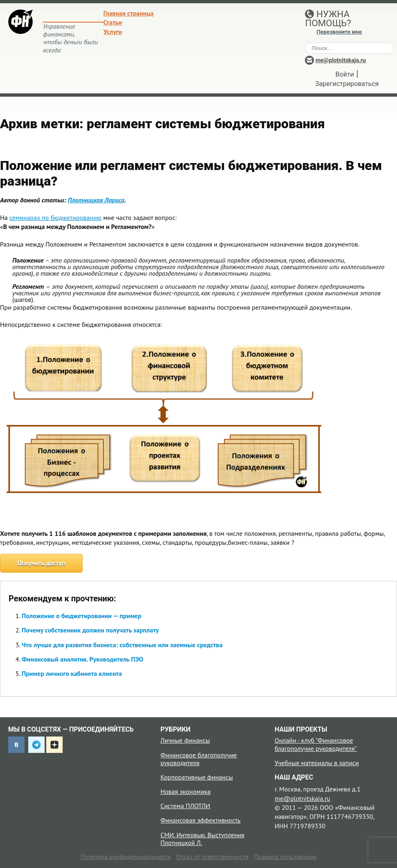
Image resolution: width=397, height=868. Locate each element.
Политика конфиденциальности (126, 857)
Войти (345, 74)
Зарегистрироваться (347, 84)
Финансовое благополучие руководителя (199, 759)
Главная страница (129, 13)
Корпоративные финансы (197, 777)
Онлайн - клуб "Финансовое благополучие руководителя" (316, 744)
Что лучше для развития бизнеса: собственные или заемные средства (122, 645)
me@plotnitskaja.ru (341, 60)
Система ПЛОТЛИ (185, 806)
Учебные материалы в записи (317, 763)
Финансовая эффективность (201, 820)
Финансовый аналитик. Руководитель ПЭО (82, 659)
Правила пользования (285, 857)
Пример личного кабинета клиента (72, 673)
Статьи (113, 22)
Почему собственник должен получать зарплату (90, 630)
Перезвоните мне (339, 32)
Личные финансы (185, 740)
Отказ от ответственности (212, 857)
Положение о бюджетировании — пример (81, 616)
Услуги (113, 32)
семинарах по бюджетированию (55, 218)
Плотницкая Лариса (96, 200)
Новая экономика (185, 791)
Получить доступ (42, 563)
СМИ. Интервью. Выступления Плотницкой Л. (202, 839)
